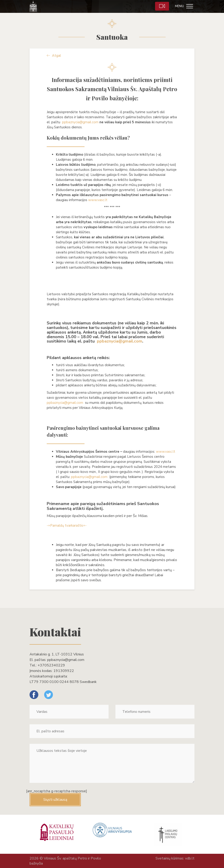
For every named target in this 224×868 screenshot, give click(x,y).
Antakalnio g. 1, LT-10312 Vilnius (57, 654)
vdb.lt (190, 858)
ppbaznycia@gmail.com (80, 122)
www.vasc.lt (98, 200)
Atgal (54, 56)
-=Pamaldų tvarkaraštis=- (67, 525)
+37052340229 (51, 665)
